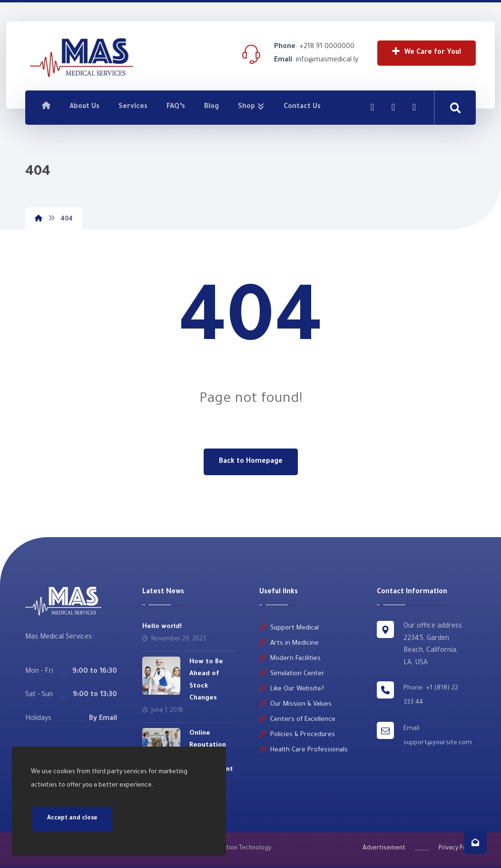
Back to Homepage (251, 461)
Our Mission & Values (295, 704)
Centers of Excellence (297, 720)
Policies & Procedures (297, 735)
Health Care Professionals (304, 750)
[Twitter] (414, 107)
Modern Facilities (290, 659)
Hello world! (162, 627)
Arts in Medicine (289, 644)
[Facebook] (372, 107)
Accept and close (72, 819)
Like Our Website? (292, 689)
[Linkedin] (393, 107)
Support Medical (289, 628)
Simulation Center (292, 674)
